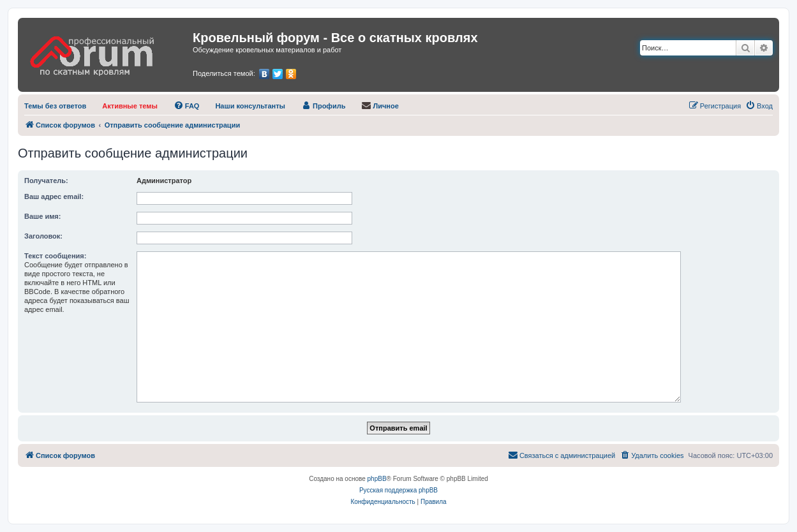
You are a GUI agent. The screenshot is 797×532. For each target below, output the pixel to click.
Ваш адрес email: (54, 196)
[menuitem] (55, 106)
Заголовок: (43, 236)
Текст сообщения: (55, 256)
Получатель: (46, 181)
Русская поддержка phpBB (398, 490)
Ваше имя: (42, 216)
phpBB (377, 479)
